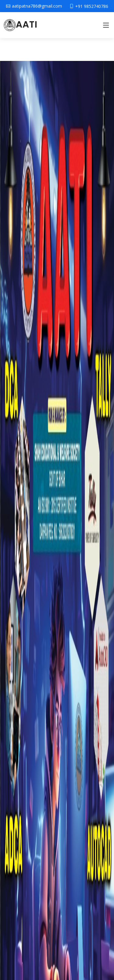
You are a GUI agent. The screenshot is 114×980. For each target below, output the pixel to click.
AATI (20, 25)
